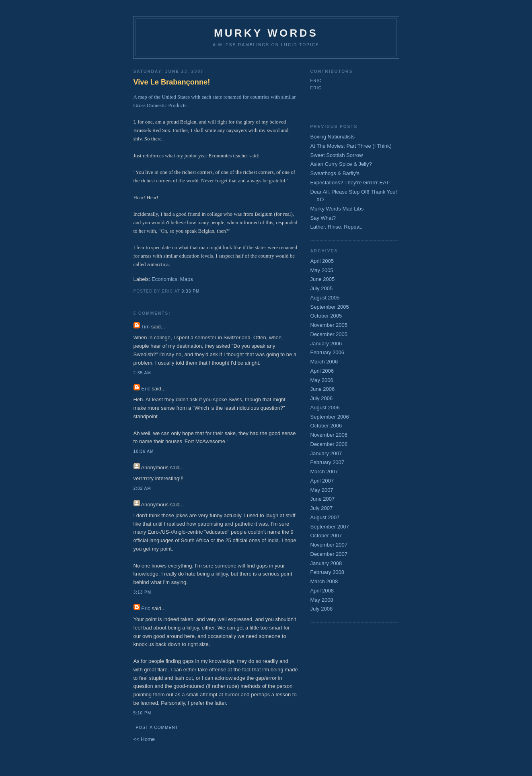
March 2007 (324, 472)
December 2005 (329, 334)
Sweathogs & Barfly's (335, 173)
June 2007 (323, 499)
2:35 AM (142, 373)
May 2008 (322, 600)
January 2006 (326, 344)
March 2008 (324, 581)
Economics (164, 279)
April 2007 (322, 481)
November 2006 (329, 435)
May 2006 (322, 380)
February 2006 (328, 352)
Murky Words (266, 33)
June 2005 (323, 279)
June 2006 (323, 389)
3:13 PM (143, 592)
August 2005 (325, 298)
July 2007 (322, 508)
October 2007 (326, 536)
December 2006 (329, 444)
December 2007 (329, 554)
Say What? (323, 218)
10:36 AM (144, 451)
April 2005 (322, 261)
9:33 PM (191, 291)
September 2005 (330, 307)
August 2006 (325, 408)
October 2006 (326, 426)
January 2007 (326, 453)
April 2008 (322, 591)
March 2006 (324, 362)
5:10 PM (143, 713)
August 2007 (325, 517)
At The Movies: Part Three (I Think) (351, 146)
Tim (145, 327)
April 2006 (322, 371)
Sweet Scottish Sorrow (337, 155)
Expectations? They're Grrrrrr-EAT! (351, 183)
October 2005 (326, 316)
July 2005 (322, 288)
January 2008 (326, 563)
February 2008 (328, 572)
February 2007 (328, 462)
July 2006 (322, 398)
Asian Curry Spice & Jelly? (341, 164)
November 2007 (329, 545)
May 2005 (322, 270)
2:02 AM (142, 488)
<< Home (144, 739)
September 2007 (330, 527)
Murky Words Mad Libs (337, 209)
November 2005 (329, 325)
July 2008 (322, 609)
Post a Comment (157, 727)
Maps (187, 279)
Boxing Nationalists (333, 137)
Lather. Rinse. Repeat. (336, 227)
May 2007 (322, 490)
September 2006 (330, 417)
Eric (146, 389)
